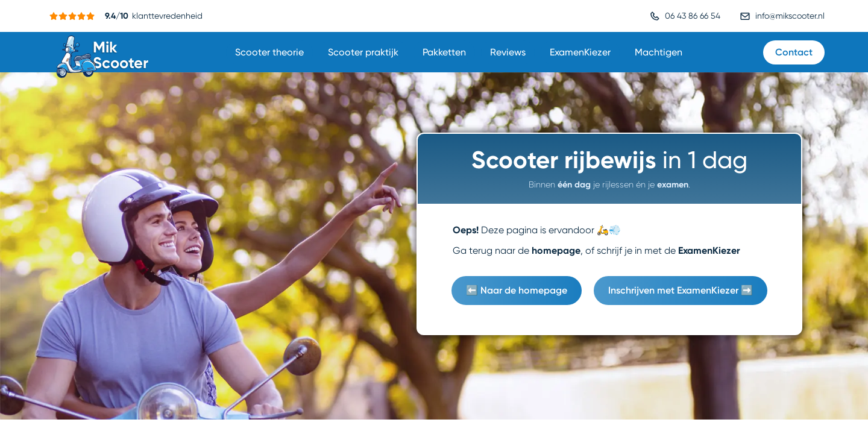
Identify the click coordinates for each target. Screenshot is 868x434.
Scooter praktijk (363, 52)
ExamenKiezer (580, 52)
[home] (104, 52)
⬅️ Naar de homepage (517, 290)
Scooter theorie (269, 52)
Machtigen (659, 52)
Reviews (508, 52)
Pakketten (444, 52)
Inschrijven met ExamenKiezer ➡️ (681, 290)
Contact (794, 52)
